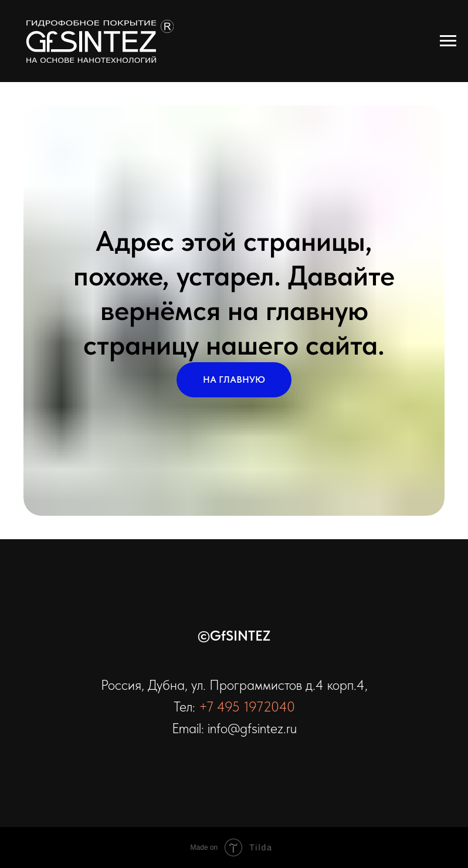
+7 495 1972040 (247, 707)
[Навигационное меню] (448, 41)
